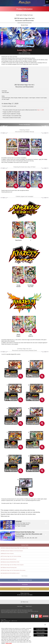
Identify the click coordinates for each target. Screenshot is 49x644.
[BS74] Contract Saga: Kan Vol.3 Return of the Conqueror (12, 565)
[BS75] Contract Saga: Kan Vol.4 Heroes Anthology (11, 556)
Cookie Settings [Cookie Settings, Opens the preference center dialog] (41, 635)
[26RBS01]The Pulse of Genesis (7, 554)
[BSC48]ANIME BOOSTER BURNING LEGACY (10, 573)
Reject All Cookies (40, 632)
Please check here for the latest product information (25, 594)
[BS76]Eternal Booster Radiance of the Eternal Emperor (12, 551)
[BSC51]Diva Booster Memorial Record (8, 559)
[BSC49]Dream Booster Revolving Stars (9, 568)
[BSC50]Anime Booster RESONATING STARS (10, 562)
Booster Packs (25, 545)
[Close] (45, 625)
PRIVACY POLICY (29, 606)
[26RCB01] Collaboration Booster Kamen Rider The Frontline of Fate (14, 548)
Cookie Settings (20, 606)
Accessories (25, 584)
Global (45, 6)
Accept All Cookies (41, 629)
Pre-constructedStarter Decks (25, 580)
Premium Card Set (25, 589)
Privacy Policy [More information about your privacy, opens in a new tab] (9, 643)
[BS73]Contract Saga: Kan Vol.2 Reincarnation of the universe (13, 570)
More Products (24, 576)
